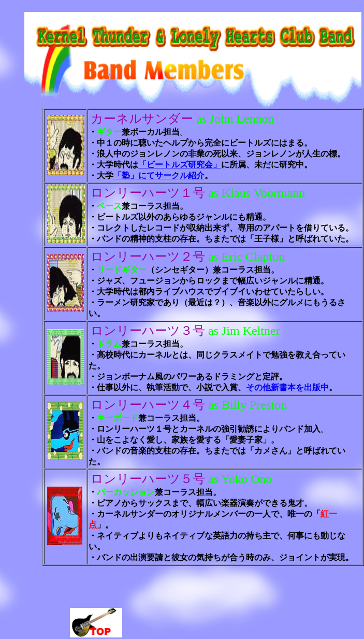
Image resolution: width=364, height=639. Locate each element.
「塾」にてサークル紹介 (159, 175)
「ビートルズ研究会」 (180, 165)
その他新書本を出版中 (287, 387)
